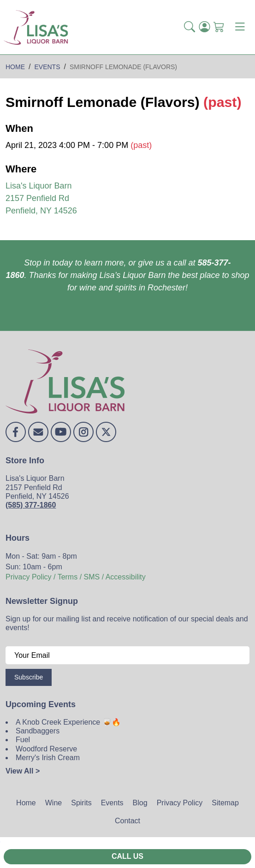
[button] (190, 27)
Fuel (23, 740)
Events (112, 803)
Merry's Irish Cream (48, 758)
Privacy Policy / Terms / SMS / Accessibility (76, 577)
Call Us (127, 856)
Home (26, 803)
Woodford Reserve (46, 749)
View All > (23, 771)
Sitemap (225, 803)
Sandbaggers (38, 731)
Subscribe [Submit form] (29, 677)
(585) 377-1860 (31, 505)
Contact (127, 821)
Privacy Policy (180, 803)
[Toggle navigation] (240, 27)
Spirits (81, 803)
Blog (140, 803)
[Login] (204, 27)
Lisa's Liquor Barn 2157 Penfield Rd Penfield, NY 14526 (41, 198)
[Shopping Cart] (219, 27)
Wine (53, 803)
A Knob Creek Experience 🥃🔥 (68, 722)
